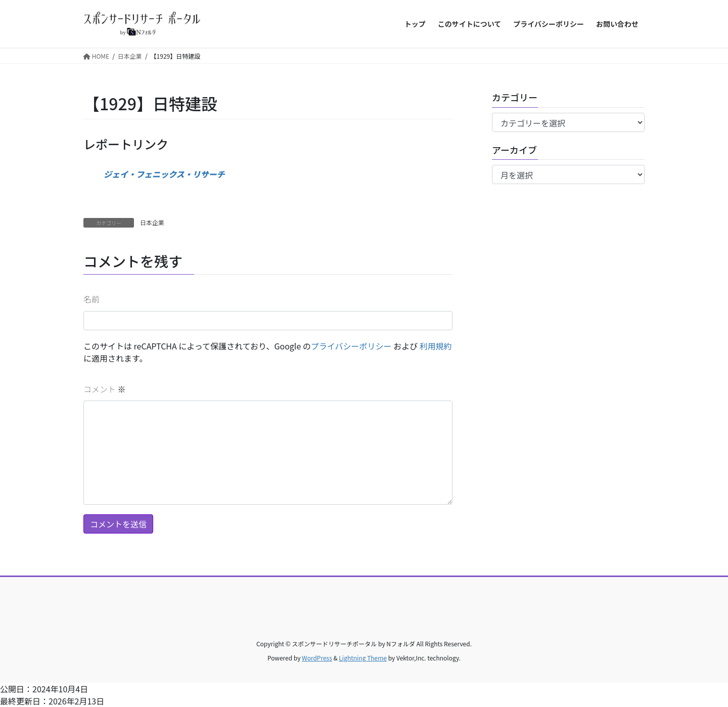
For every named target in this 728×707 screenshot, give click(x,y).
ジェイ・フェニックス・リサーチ (164, 174)
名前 (92, 299)
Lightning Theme (363, 658)
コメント (105, 389)
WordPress (317, 658)
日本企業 (152, 222)
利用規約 (436, 346)
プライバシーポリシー (351, 346)
